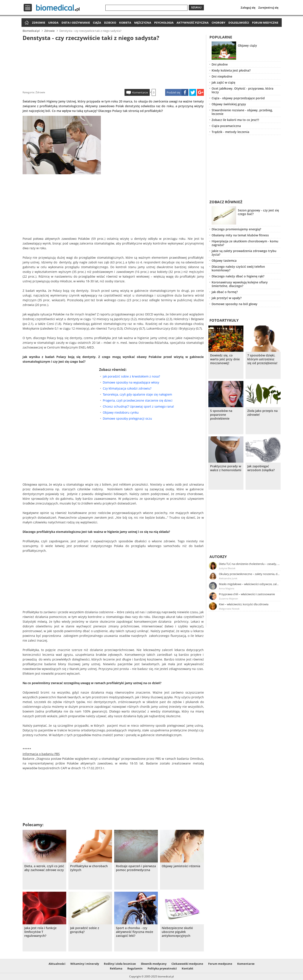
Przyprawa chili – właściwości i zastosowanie (247, 594)
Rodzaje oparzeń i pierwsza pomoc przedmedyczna (136, 868)
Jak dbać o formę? (225, 292)
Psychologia (164, 23)
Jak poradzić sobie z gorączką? (85, 930)
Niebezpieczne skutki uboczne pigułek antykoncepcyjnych (177, 932)
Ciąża (97, 23)
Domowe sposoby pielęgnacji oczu (127, 418)
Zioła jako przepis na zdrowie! (262, 413)
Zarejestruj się (268, 8)
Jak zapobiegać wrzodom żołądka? (261, 468)
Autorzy (218, 557)
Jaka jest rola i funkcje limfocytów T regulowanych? (40, 932)
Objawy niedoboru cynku (121, 412)
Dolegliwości (239, 23)
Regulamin (135, 968)
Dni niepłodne (222, 76)
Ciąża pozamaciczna (226, 126)
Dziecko (110, 23)
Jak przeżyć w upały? (227, 298)
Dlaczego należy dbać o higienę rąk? (238, 276)
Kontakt (188, 968)
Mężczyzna (143, 23)
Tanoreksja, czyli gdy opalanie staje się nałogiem (137, 394)
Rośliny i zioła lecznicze (120, 964)
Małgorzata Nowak (229, 609)
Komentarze (140, 92)
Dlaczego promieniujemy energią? (236, 229)
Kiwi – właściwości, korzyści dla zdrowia (244, 604)
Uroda (53, 23)
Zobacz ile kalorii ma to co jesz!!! (235, 120)
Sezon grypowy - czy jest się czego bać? (258, 212)
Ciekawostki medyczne (187, 964)
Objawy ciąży (247, 45)
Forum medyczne (265, 23)
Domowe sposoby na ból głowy (235, 304)
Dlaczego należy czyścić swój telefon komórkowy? (238, 268)
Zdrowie (39, 23)
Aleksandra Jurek (228, 578)
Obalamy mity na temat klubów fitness (240, 235)
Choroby (218, 23)
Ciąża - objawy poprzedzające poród (238, 98)
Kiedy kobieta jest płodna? (231, 70)
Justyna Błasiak (227, 568)
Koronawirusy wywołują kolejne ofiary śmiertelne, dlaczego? (240, 284)
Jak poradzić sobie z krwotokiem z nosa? (131, 376)
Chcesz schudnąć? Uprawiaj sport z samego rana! (138, 406)
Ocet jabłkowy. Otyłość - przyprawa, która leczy (242, 90)
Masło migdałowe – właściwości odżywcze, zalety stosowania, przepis (249, 584)
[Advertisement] (113, 64)
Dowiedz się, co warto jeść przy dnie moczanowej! (225, 359)
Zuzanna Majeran (228, 599)
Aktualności (57, 964)
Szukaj (196, 8)
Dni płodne (220, 64)
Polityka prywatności (162, 968)
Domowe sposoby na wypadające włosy (131, 382)
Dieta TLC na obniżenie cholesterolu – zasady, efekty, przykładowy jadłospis (249, 564)
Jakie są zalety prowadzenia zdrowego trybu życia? (244, 253)
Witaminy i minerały (85, 964)
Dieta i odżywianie (76, 23)
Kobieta (125, 23)
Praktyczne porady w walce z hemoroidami (226, 468)
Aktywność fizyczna (193, 23)
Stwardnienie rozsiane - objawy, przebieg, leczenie (242, 112)
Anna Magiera (227, 588)
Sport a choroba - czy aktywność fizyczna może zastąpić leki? (135, 932)
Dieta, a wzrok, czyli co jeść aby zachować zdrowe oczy (44, 868)
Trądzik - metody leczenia (230, 132)
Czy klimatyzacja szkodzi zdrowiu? (127, 388)
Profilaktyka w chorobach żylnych (89, 868)
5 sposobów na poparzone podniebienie (221, 415)
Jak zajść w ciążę (223, 82)
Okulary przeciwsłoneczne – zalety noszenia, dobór (249, 574)
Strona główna (26, 23)
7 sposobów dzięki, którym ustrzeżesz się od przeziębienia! (262, 359)
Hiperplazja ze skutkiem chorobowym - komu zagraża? (245, 243)
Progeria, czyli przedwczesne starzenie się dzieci (138, 400)
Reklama (116, 968)
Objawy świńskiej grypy (229, 104)
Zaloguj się (248, 8)
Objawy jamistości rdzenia (181, 866)
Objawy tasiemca (224, 261)
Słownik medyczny (154, 964)
